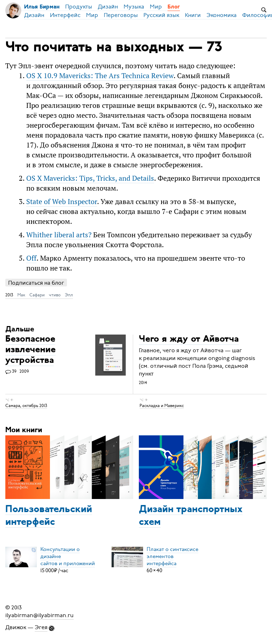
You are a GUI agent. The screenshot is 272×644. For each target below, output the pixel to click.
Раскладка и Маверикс (162, 406)
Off (31, 258)
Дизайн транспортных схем (191, 516)
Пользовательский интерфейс (49, 516)
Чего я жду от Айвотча (189, 340)
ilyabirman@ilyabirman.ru (39, 615)
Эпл (69, 295)
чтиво (55, 295)
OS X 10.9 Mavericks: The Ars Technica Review (100, 76)
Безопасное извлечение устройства (30, 350)
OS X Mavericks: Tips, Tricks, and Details (90, 178)
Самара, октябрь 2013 (26, 406)
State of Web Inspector (62, 201)
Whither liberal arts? (59, 235)
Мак (21, 295)
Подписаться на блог (36, 283)
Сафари (37, 295)
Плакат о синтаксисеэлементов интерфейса (172, 556)
